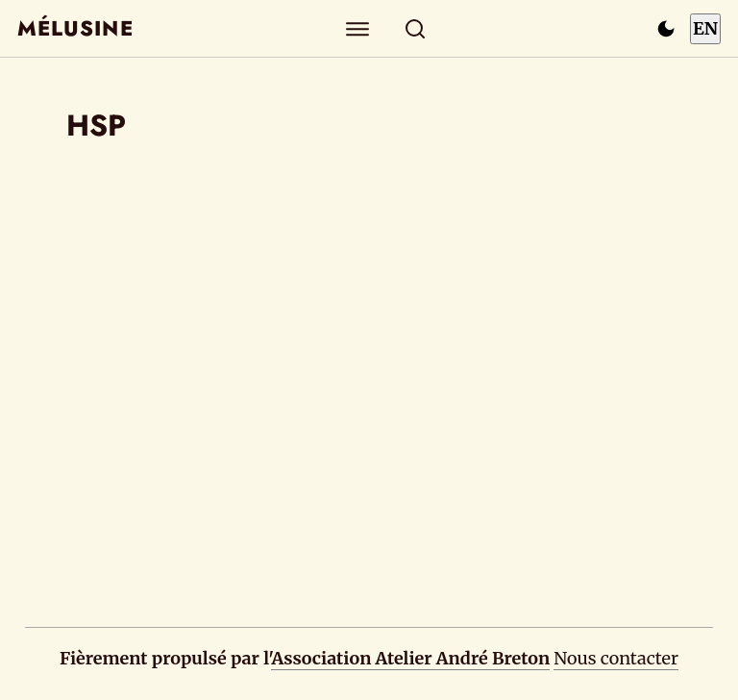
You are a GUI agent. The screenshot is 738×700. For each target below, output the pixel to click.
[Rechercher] (416, 28)
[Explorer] (358, 28)
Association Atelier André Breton (410, 658)
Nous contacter (616, 658)
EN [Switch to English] (705, 28)
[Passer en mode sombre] (666, 29)
